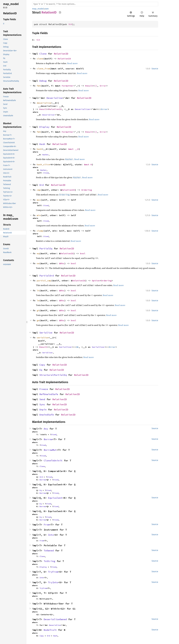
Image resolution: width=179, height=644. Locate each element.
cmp (39, 190)
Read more (72, 63)
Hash (42, 144)
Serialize (46, 333)
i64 (70, 24)
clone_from (43, 69)
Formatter (68, 86)
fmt (39, 86)
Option (96, 281)
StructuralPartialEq (53, 375)
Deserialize (55, 98)
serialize (43, 338)
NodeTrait (50, 630)
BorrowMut (50, 450)
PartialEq (46, 248)
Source (155, 69)
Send (42, 399)
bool (83, 253)
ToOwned (49, 551)
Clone (43, 54)
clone (40, 59)
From (47, 525)
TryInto (53, 582)
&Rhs (62, 263)
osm (47, 9)
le (38, 300)
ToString (49, 561)
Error (103, 86)
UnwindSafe (47, 415)
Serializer (66, 347)
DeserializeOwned (55, 619)
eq (38, 253)
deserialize (44, 103)
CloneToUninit (53, 460)
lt (38, 290)
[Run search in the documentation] (95, 4)
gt (38, 310)
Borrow (48, 439)
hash (39, 149)
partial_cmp (44, 281)
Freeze (44, 389)
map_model (38, 9)
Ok (77, 347)
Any (46, 429)
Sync (42, 404)
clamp (40, 231)
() (96, 86)
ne (38, 263)
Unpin (43, 410)
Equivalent (55, 498)
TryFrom (53, 572)
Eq (41, 370)
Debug (43, 81)
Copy (42, 365)
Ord (42, 185)
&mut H (88, 164)
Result (89, 86)
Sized (46, 173)
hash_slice (43, 164)
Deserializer (83, 109)
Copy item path (60, 12)
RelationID (61, 54)
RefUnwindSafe (49, 394)
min (39, 215)
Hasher (45, 155)
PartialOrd (47, 276)
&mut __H (73, 149)
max (39, 200)
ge (38, 320)
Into (51, 535)
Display (44, 127)
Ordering (87, 190)
